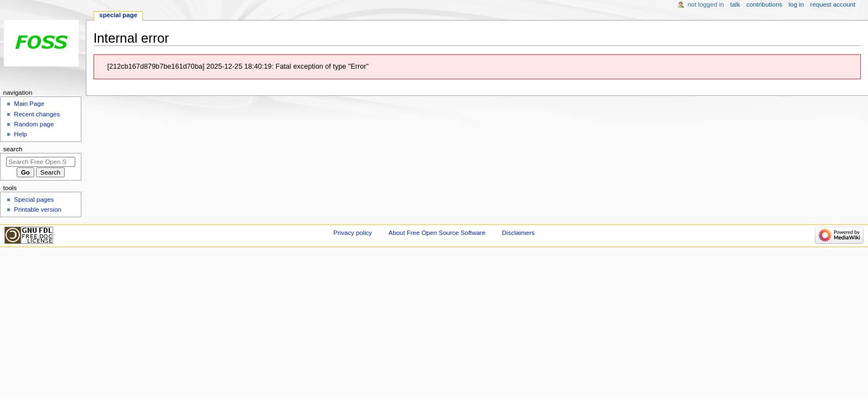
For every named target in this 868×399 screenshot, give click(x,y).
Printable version (37, 209)
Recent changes (37, 114)
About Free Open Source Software (437, 233)
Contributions (764, 4)
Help (20, 134)
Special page (118, 15)
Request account (833, 4)
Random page (34, 124)
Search (13, 149)
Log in (796, 4)
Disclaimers (518, 233)
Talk (735, 4)
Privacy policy (353, 233)
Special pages (34, 199)
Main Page (29, 104)
